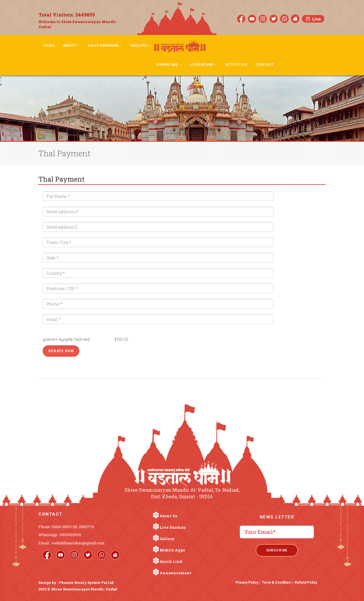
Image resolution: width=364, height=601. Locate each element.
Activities (236, 65)
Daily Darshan (105, 46)
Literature (204, 65)
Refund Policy (306, 582)
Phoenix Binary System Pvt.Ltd (86, 583)
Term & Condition (276, 582)
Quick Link (171, 561)
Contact (265, 65)
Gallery (141, 46)
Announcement (175, 573)
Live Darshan (173, 527)
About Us (168, 516)
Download (169, 65)
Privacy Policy (247, 582)
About (71, 46)
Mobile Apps (172, 550)
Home (49, 46)
